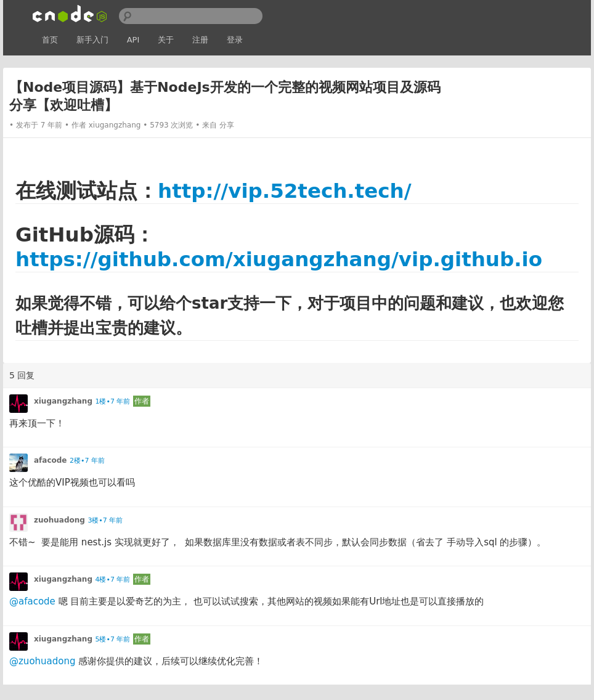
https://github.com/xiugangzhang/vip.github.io (279, 259)
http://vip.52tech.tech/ (285, 191)
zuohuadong (59, 520)
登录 (235, 40)
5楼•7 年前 (112, 639)
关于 (166, 40)
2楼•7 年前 (87, 461)
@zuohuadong (43, 661)
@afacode (32, 601)
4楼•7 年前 (112, 580)
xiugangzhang (115, 125)
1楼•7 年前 (112, 401)
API (133, 40)
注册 (200, 40)
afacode (51, 460)
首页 (50, 40)
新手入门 (92, 40)
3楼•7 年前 (105, 520)
